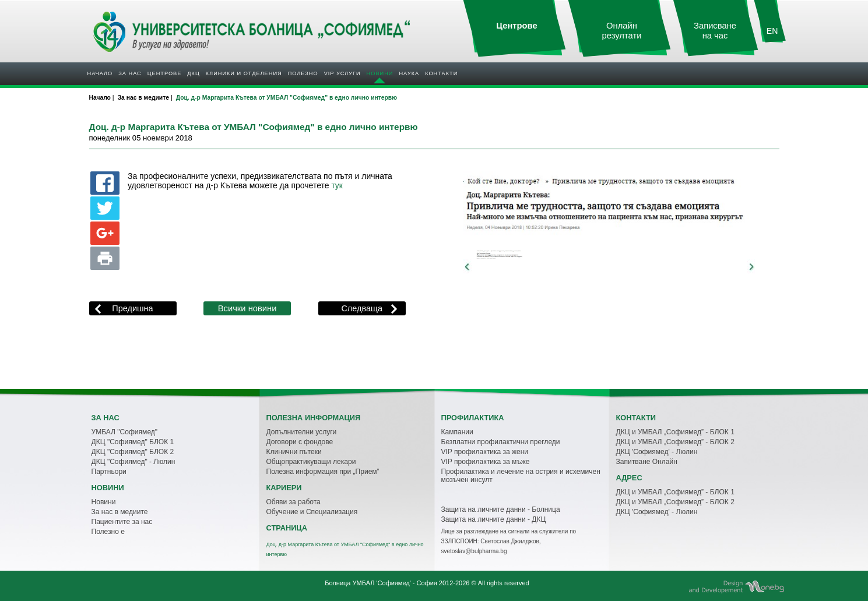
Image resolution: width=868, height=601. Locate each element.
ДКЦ (193, 73)
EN (772, 31)
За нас (130, 73)
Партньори (109, 472)
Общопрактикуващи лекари (311, 462)
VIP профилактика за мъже (486, 462)
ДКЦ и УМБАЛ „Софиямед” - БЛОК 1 (675, 432)
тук (337, 186)
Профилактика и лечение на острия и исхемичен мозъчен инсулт (521, 476)
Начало (100, 73)
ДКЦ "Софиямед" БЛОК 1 (133, 442)
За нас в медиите (120, 512)
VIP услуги (342, 73)
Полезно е (108, 532)
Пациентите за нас (122, 522)
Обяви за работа (294, 502)
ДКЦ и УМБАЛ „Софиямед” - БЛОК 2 (675, 442)
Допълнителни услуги (302, 432)
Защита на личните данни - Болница (501, 509)
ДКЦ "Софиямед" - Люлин (133, 462)
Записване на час (715, 31)
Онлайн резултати (622, 31)
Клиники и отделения (244, 73)
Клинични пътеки (294, 452)
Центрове (165, 73)
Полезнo (303, 73)
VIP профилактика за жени (485, 452)
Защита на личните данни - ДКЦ (494, 519)
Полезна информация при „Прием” (323, 472)
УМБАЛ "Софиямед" (125, 432)
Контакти (441, 73)
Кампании (457, 432)
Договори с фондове (300, 442)
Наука (409, 73)
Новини (380, 73)
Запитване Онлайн (647, 462)
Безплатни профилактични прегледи (501, 442)
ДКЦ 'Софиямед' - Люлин (657, 452)
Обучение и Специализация (312, 512)
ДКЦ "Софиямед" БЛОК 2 (133, 452)
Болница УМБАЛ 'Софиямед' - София (381, 583)
